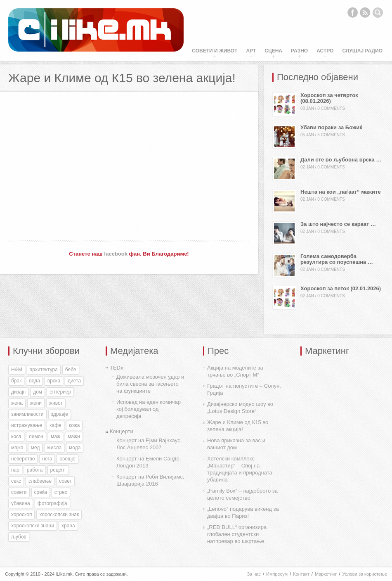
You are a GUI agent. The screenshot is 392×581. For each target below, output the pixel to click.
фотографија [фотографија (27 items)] (52, 503)
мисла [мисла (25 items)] (54, 448)
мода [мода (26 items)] (75, 448)
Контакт (301, 574)
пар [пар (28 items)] (15, 470)
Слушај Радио (362, 51)
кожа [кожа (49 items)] (74, 425)
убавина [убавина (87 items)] (21, 503)
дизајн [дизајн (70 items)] (18, 392)
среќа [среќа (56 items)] (41, 492)
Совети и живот (215, 51)
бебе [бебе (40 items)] (71, 370)
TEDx (117, 368)
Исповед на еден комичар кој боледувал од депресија (149, 409)
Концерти (122, 431)
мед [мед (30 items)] (35, 448)
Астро (325, 51)
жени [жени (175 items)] (36, 403)
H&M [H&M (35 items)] (17, 370)
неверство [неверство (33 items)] (23, 459)
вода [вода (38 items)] (34, 381)
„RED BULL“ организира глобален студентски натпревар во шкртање (237, 534)
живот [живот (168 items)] (56, 403)
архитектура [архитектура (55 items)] (44, 370)
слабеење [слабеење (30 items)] (40, 481)
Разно (299, 51)
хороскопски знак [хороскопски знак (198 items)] (59, 515)
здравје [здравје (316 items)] (60, 414)
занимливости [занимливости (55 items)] (27, 414)
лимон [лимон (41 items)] (36, 436)
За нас (254, 574)
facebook (116, 254)
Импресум (277, 574)
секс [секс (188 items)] (16, 481)
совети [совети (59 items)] (19, 492)
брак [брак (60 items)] (16, 381)
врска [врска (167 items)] (54, 381)
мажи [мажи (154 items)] (74, 436)
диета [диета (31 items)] (74, 381)
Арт (251, 51)
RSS (365, 12)
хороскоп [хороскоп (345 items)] (21, 515)
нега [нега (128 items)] (47, 459)
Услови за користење (365, 574)
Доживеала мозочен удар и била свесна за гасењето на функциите (150, 384)
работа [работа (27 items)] (35, 470)
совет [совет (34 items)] (65, 481)
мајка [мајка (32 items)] (17, 448)
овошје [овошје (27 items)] (67, 459)
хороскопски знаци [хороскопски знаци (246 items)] (33, 526)
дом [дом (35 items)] (38, 392)
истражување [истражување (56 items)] (27, 425)
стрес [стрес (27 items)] (61, 492)
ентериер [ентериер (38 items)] (60, 392)
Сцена (273, 51)
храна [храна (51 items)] (68, 526)
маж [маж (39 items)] (55, 436)
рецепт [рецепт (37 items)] (58, 470)
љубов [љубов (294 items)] (19, 537)
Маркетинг (326, 574)
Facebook (352, 12)
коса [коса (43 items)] (16, 436)
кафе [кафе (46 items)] (55, 425)
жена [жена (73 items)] (17, 403)
